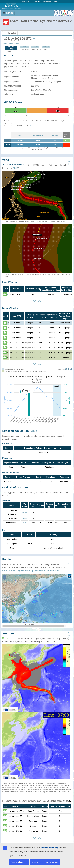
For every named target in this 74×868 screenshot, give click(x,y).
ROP (24, 523)
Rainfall (55, 135)
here (32, 126)
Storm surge (38, 135)
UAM (24, 518)
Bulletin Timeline (10, 308)
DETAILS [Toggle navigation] (10, 33)
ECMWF (46, 47)
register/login (46, 1)
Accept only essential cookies (45, 862)
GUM (25, 512)
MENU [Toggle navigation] (8, 13)
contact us (36, 1)
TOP (69, 162)
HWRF (35, 47)
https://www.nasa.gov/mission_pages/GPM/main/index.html (31, 571)
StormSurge (10, 633)
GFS (25, 47)
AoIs (34, 431)
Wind (20, 135)
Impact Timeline (10, 282)
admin (55, 1)
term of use (26, 1)
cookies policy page (50, 848)
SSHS (16, 168)
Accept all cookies (19, 862)
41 (8, 294)
